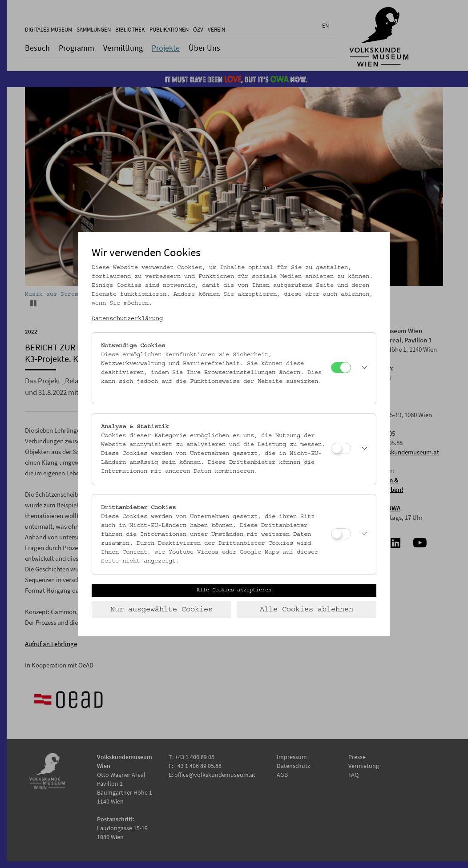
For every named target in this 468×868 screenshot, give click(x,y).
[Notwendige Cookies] (341, 368)
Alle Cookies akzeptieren (234, 590)
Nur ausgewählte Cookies (161, 610)
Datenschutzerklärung (127, 319)
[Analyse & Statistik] (341, 448)
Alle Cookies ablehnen (307, 610)
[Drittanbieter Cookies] (341, 534)
